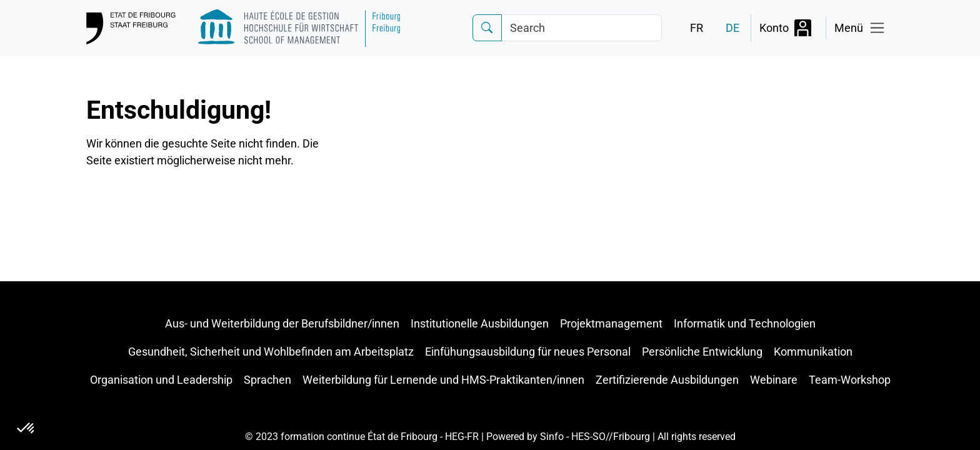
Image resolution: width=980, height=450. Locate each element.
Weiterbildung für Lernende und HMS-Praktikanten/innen (443, 380)
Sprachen (267, 380)
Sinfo (552, 437)
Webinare (774, 380)
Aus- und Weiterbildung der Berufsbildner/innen (282, 323)
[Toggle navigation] (860, 28)
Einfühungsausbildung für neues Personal (528, 352)
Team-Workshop (850, 380)
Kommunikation (813, 352)
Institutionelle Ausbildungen (480, 323)
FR (697, 28)
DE (732, 28)
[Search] (582, 28)
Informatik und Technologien (745, 323)
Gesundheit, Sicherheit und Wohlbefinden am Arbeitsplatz (271, 352)
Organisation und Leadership (161, 380)
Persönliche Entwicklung (702, 352)
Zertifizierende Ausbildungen (667, 380)
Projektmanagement (611, 323)
